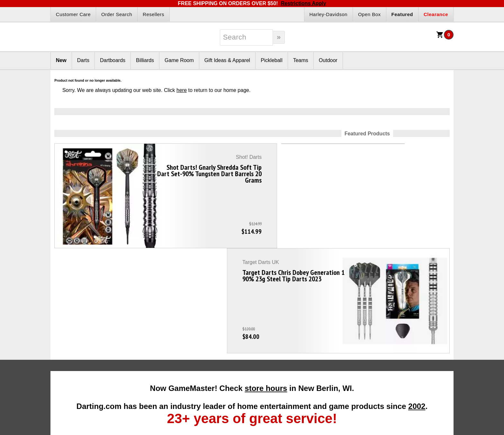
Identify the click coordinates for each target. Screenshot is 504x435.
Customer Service (319, 350)
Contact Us (313, 365)
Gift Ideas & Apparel (227, 60)
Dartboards (113, 60)
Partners (235, 322)
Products (156, 322)
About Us (311, 334)
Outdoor (328, 60)
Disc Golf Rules (398, 334)
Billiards (145, 60)
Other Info (399, 322)
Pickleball (272, 60)
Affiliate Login (235, 358)
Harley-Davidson (328, 14)
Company (318, 322)
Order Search (117, 14)
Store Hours (314, 373)
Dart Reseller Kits (239, 342)
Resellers (153, 14)
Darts (83, 60)
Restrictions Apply (304, 3)
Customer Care (73, 14)
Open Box (369, 14)
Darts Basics (72, 358)
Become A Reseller (240, 334)
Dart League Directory (82, 365)
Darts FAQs (71, 334)
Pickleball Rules (398, 342)
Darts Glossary (75, 350)
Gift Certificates (156, 342)
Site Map (310, 358)
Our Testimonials (318, 342)
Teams (301, 60)
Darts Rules (72, 342)
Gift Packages (154, 334)
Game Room (179, 60)
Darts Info (76, 322)
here (182, 90)
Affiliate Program (238, 350)
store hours (266, 240)
